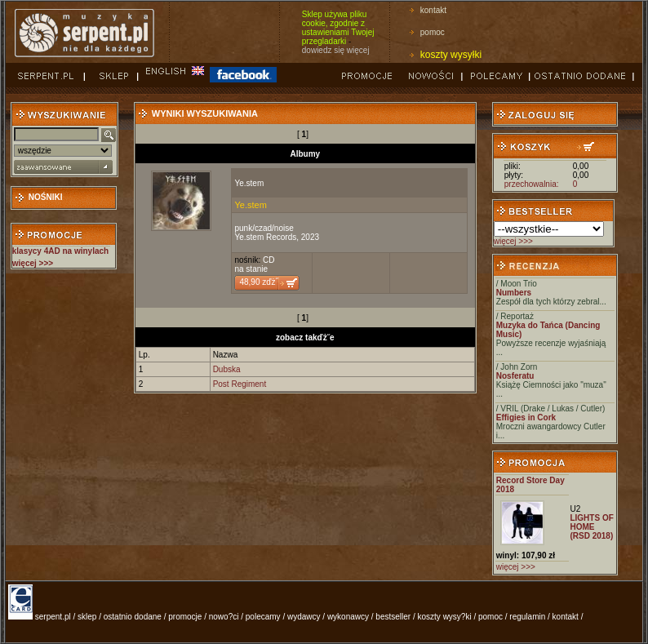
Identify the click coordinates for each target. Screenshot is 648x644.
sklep (87, 617)
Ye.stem (249, 183)
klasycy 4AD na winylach (60, 251)
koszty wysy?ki (445, 617)
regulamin (527, 617)
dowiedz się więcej (336, 50)
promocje (185, 617)
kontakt (433, 10)
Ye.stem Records (265, 237)
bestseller (393, 617)
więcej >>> (513, 241)
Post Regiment (240, 384)
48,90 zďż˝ (258, 282)
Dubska (227, 369)
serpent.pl (53, 617)
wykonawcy (348, 617)
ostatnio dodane (133, 617)
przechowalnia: (532, 184)
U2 (575, 509)
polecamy (263, 617)
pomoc (433, 32)
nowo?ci (224, 617)
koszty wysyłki (451, 55)
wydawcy (304, 617)
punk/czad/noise (264, 228)
